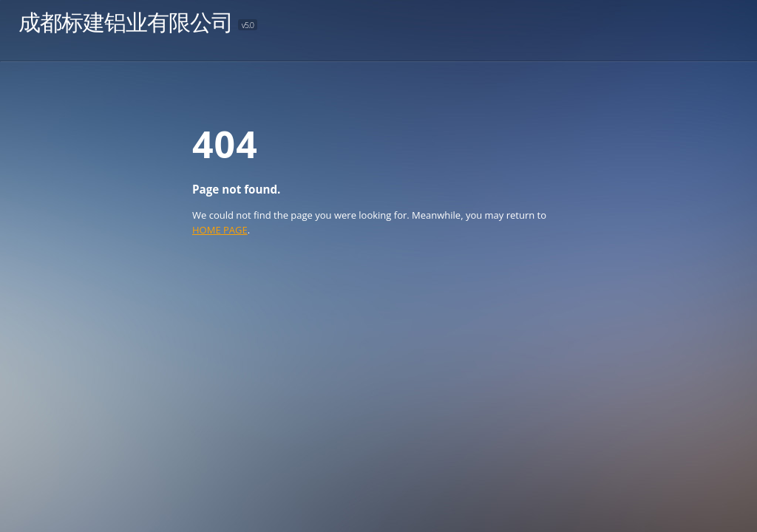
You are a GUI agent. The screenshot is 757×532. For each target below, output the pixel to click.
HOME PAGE (220, 230)
